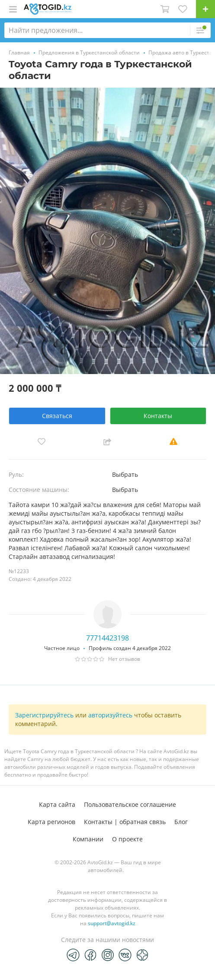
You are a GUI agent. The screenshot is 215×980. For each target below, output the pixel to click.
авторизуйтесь (110, 715)
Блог (181, 822)
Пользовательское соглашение (130, 804)
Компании (88, 839)
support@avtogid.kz (112, 923)
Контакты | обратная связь (125, 822)
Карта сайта (57, 804)
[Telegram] (73, 955)
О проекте (127, 839)
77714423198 (107, 638)
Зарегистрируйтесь (44, 715)
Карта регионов (51, 822)
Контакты (158, 416)
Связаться (57, 416)
